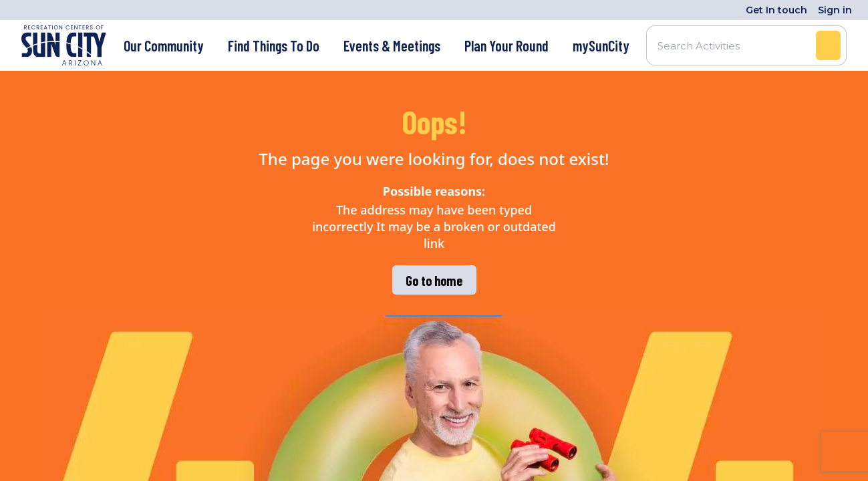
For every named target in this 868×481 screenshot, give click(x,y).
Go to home (434, 281)
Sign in (835, 10)
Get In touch (776, 10)
